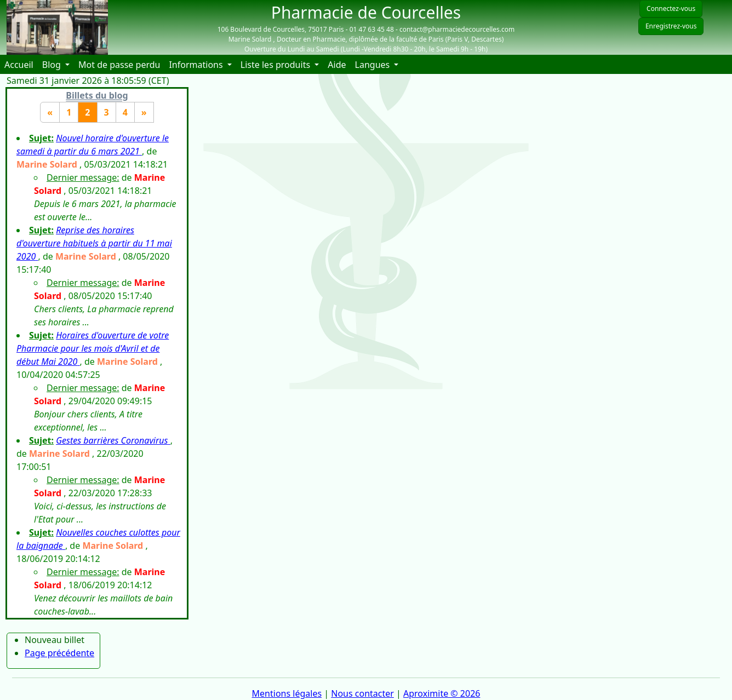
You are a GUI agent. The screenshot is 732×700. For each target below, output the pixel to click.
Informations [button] (197, 65)
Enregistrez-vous (671, 26)
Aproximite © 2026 (442, 693)
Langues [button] (374, 65)
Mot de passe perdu (119, 65)
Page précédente (59, 653)
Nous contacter (362, 693)
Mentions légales (287, 693)
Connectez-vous (671, 8)
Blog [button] (53, 65)
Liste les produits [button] (276, 65)
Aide (339, 64)
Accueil (21, 64)
